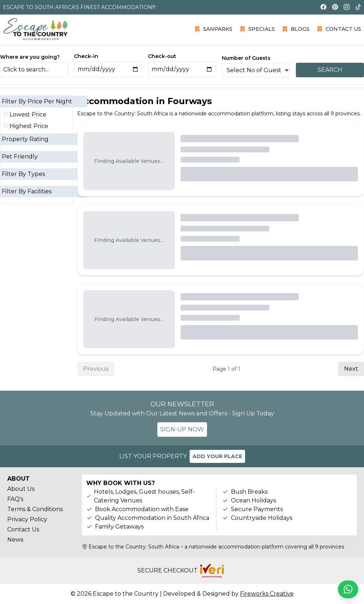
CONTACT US (339, 29)
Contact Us (23, 529)
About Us (21, 489)
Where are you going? (30, 57)
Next (351, 369)
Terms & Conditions (35, 509)
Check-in (86, 56)
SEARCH (330, 70)
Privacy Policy (27, 519)
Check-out (162, 56)
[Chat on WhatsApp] (348, 589)
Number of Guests (246, 58)
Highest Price (26, 126)
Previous (96, 369)
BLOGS (296, 29)
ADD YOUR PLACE (217, 456)
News (15, 540)
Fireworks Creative (267, 594)
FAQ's (15, 499)
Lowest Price (25, 114)
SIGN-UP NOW (182, 429)
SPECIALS (257, 29)
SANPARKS (213, 29)
